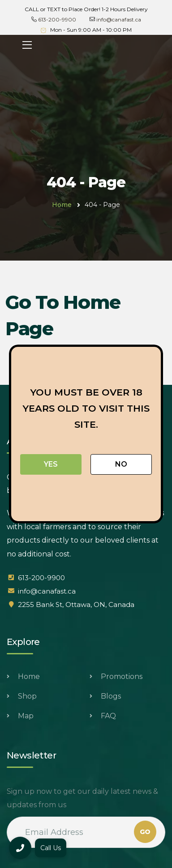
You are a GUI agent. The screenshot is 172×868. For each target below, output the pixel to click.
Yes (51, 464)
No (121, 464)
